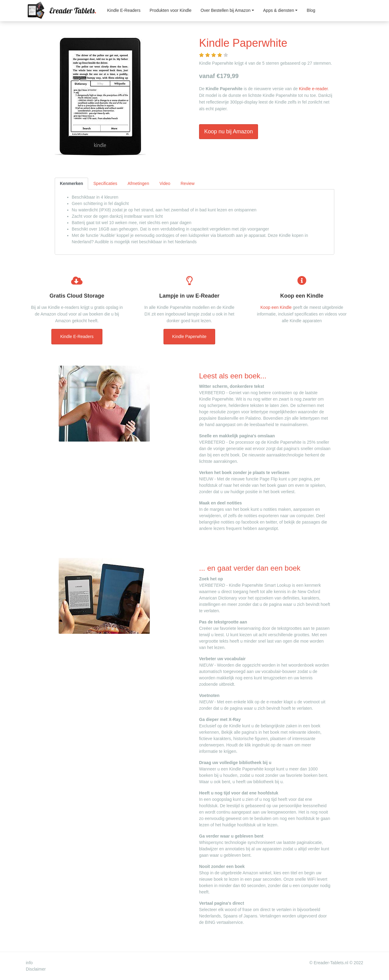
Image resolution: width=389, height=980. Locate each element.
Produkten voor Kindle (170, 10)
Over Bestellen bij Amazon (225, 10)
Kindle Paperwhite (189, 336)
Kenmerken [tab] (71, 183)
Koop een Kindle (276, 307)
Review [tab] (188, 183)
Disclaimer (36, 969)
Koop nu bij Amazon (229, 131)
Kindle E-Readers (124, 10)
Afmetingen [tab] (138, 183)
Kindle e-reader (313, 89)
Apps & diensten (279, 10)
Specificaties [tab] (105, 183)
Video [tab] (165, 183)
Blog (311, 10)
